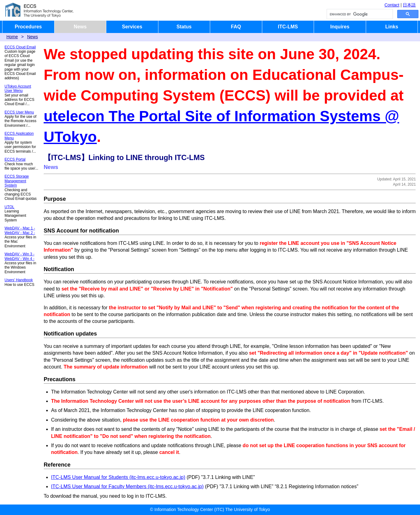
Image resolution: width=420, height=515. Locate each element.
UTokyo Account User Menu (18, 89)
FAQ (236, 27)
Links (392, 27)
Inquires (340, 27)
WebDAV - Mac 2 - (20, 233)
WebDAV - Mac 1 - (20, 228)
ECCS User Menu (19, 112)
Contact (392, 5)
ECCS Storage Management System (17, 181)
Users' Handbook (19, 280)
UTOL (10, 207)
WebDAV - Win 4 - (20, 259)
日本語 (409, 5)
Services (132, 27)
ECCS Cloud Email (20, 47)
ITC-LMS (288, 27)
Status (184, 27)
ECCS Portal (15, 159)
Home (12, 37)
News (80, 27)
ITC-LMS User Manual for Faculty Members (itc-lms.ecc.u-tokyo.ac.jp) (127, 486)
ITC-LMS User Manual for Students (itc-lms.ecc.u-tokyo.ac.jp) (118, 477)
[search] (359, 14)
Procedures (28, 27)
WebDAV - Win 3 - (20, 254)
